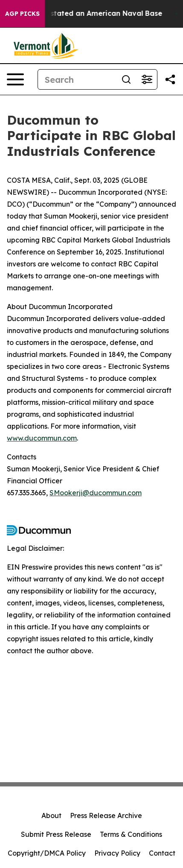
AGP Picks (22, 14)
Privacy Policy (117, 853)
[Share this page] (170, 79)
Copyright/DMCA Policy (47, 853)
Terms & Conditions (131, 834)
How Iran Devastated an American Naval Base (84, 13)
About (51, 815)
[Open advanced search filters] (147, 79)
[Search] (77, 79)
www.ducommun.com (42, 438)
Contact (162, 853)
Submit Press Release (56, 834)
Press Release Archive (106, 815)
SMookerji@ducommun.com (96, 493)
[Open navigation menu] (15, 79)
